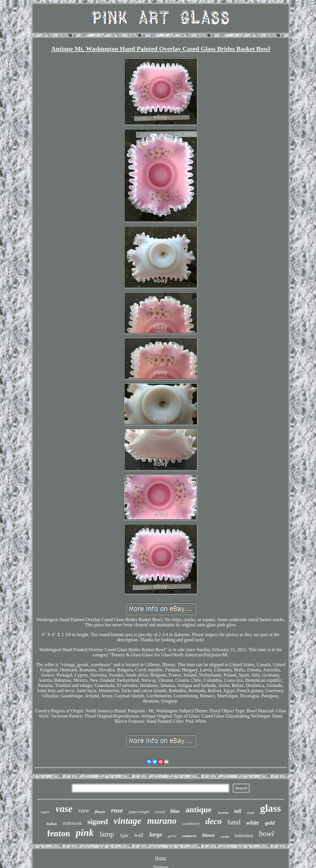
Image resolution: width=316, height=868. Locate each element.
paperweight (139, 812)
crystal (225, 837)
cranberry (191, 824)
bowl (266, 834)
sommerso (189, 836)
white (253, 823)
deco (214, 821)
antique (198, 810)
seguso (45, 812)
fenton (59, 833)
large (156, 835)
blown (208, 835)
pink (85, 833)
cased (160, 812)
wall (139, 835)
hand (234, 822)
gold (270, 823)
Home (160, 858)
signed (98, 822)
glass (270, 808)
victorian (223, 813)
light (124, 836)
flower (100, 812)
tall (238, 811)
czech (251, 813)
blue (175, 811)
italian (52, 824)
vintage (128, 821)
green (172, 836)
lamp (107, 834)
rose (117, 810)
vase (64, 809)
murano (162, 821)
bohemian (244, 836)
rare (84, 810)
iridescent (72, 823)
